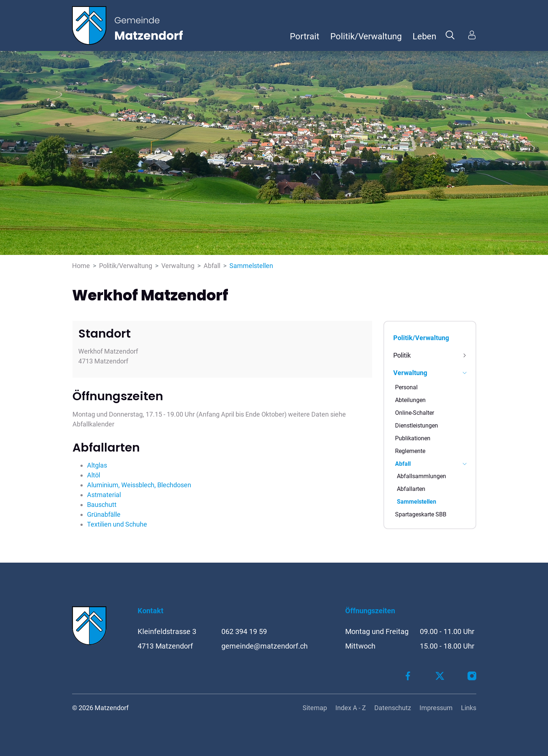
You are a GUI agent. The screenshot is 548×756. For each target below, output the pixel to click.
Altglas (97, 465)
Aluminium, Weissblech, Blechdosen (139, 485)
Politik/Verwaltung (366, 36)
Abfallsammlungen (421, 476)
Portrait (305, 36)
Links (469, 708)
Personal (406, 387)
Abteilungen (410, 400)
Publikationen (413, 438)
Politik (402, 355)
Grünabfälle (104, 514)
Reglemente (410, 451)
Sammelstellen (417, 503)
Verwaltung (410, 373)
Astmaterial (104, 495)
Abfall (403, 464)
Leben (424, 36)
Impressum (436, 708)
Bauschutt (102, 505)
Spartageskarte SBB (421, 514)
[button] (450, 35)
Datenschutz (393, 708)
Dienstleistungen (417, 426)
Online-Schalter (415, 413)
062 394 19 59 (244, 631)
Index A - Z (351, 708)
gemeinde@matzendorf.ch (265, 646)
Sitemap (315, 708)
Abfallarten (411, 489)
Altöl (94, 475)
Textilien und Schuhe (117, 524)
